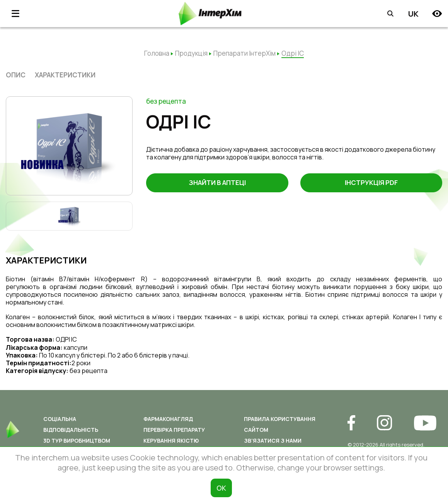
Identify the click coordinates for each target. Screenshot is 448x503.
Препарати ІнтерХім (244, 53)
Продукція (191, 53)
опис (16, 75)
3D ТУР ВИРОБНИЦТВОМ (77, 441)
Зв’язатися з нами (273, 441)
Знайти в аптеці (217, 183)
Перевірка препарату (174, 430)
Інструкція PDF (371, 183)
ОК (221, 488)
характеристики (65, 75)
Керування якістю (171, 441)
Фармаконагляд (168, 419)
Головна (157, 53)
